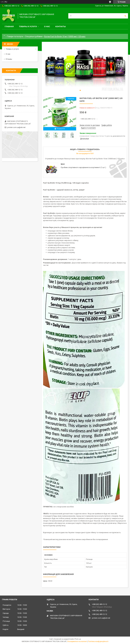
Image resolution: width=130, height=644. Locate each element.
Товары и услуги (28, 26)
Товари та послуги (15, 36)
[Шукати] (125, 16)
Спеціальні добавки (34, 36)
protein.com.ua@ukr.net (16, 127)
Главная (9, 26)
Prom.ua (78, 639)
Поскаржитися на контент (77, 641)
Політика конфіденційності (98, 641)
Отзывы (9, 59)
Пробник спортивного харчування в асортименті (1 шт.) (83, 167)
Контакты (60, 26)
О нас (47, 26)
